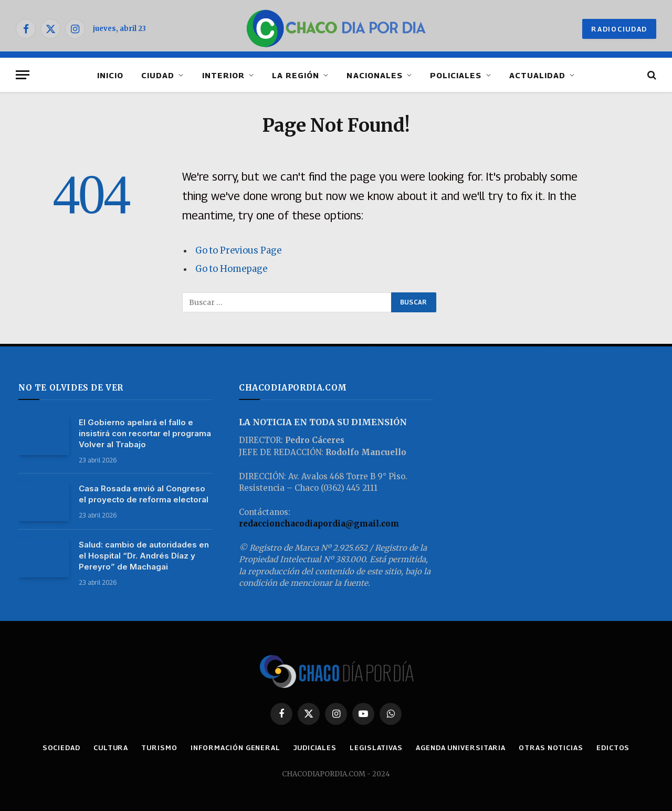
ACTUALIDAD (538, 75)
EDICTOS (613, 747)
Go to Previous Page (238, 251)
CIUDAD (158, 75)
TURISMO (159, 747)
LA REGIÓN (296, 75)
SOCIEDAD (61, 747)
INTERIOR (223, 75)
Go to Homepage (231, 269)
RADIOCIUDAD (619, 29)
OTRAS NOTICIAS (551, 747)
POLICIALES (456, 75)
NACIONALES (375, 75)
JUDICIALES (315, 747)
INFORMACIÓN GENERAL (235, 747)
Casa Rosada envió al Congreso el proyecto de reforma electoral (144, 494)
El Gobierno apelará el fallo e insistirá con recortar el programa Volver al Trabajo (145, 433)
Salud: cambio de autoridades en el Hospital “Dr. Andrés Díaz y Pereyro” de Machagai (144, 556)
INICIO (110, 75)
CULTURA (111, 747)
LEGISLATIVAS (376, 747)
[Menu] (23, 75)
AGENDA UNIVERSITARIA (461, 747)
